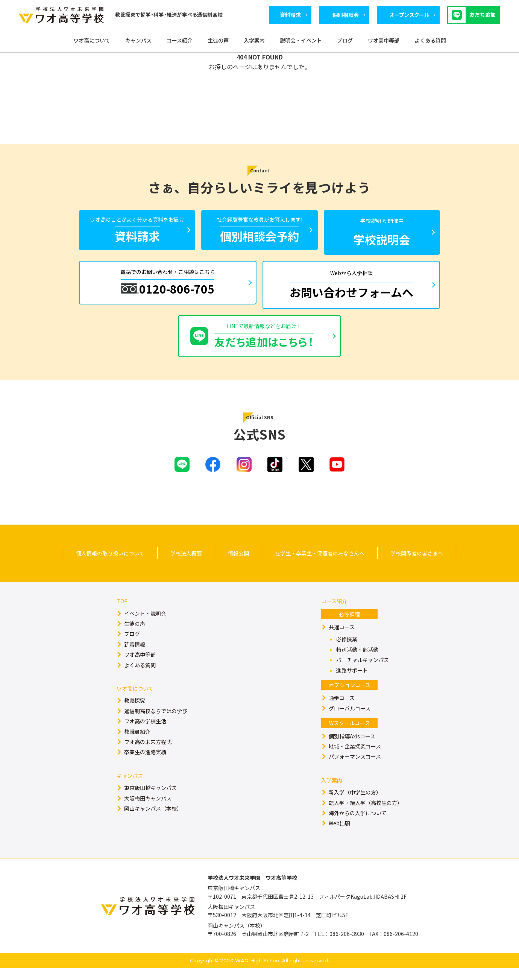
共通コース (342, 639)
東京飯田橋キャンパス (150, 800)
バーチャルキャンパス (363, 672)
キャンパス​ (130, 788)
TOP (122, 613)
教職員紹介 (137, 744)
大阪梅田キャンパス (148, 810)
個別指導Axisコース (352, 748)
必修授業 (347, 651)
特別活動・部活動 (357, 662)
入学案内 (332, 792)
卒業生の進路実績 (145, 764)
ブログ (132, 646)
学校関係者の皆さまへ (417, 565)
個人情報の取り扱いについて (110, 565)
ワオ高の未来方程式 (148, 754)
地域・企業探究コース (355, 758)
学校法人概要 (186, 565)
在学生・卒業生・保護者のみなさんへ (320, 565)
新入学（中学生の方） (355, 804)
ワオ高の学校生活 (145, 733)
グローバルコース (350, 720)
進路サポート (352, 682)
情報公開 (238, 565)
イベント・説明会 (145, 625)
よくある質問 (140, 677)
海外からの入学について (358, 825)
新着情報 (135, 656)
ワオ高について (135, 700)
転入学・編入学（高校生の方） (366, 815)
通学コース (342, 710)
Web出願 (339, 835)
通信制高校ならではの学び (156, 723)
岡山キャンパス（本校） (153, 820)
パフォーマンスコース (355, 768)
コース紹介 (334, 613)
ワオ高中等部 (140, 667)
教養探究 (135, 712)
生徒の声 (135, 636)
